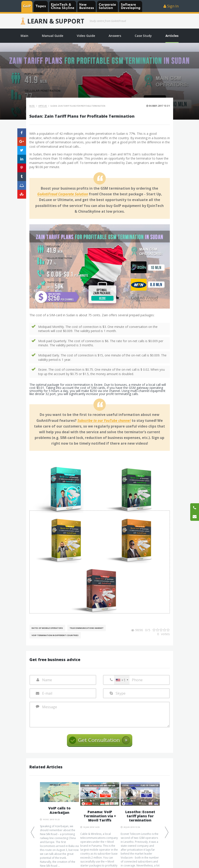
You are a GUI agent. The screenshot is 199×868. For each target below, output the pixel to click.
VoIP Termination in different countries (55, 635)
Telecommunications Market (87, 628)
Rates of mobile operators (47, 628)
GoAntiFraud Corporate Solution (63, 194)
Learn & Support (56, 21)
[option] (59, 825)
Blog (32, 106)
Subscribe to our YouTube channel (104, 421)
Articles (43, 106)
